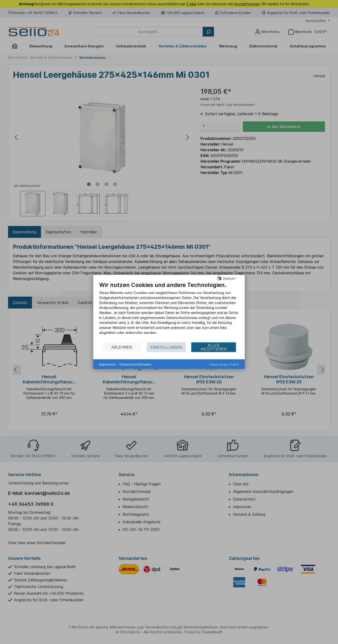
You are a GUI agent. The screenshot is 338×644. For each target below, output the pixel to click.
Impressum (107, 364)
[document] (169, 312)
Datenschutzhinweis (136, 364)
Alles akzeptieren (214, 347)
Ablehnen (122, 347)
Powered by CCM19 (224, 364)
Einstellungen (166, 347)
